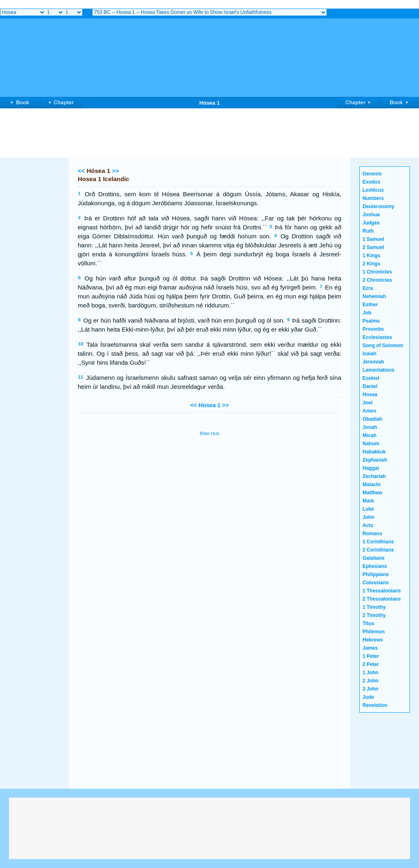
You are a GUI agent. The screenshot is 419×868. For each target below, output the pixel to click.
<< (81, 171)
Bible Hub (209, 433)
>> (115, 171)
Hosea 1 (209, 405)
